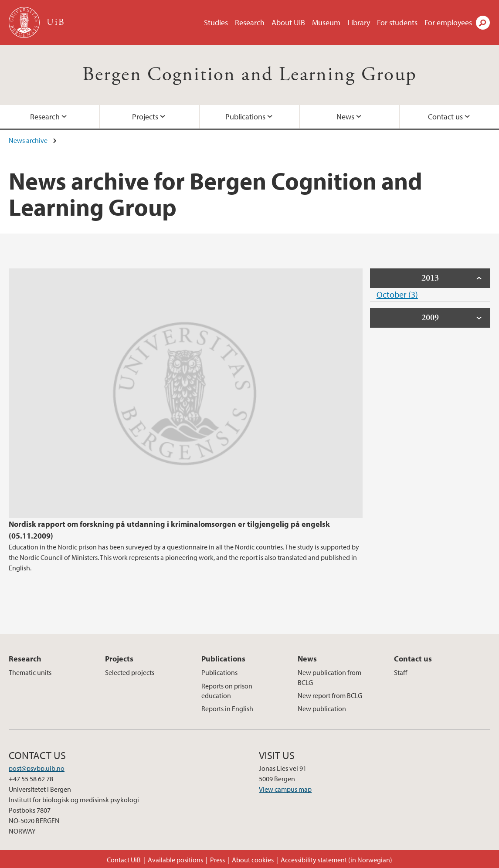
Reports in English (227, 709)
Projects (145, 117)
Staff (401, 672)
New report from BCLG (330, 695)
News (345, 117)
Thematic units (30, 672)
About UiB (288, 22)
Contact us (445, 117)
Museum (326, 22)
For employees (448, 22)
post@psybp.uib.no (37, 768)
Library (359, 22)
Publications (245, 117)
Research (250, 22)
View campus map (285, 789)
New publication (322, 709)
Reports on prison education (227, 691)
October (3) (397, 294)
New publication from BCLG (329, 677)
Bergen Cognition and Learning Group (250, 75)
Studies (216, 22)
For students (397, 22)
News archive (28, 140)
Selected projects (130, 672)
